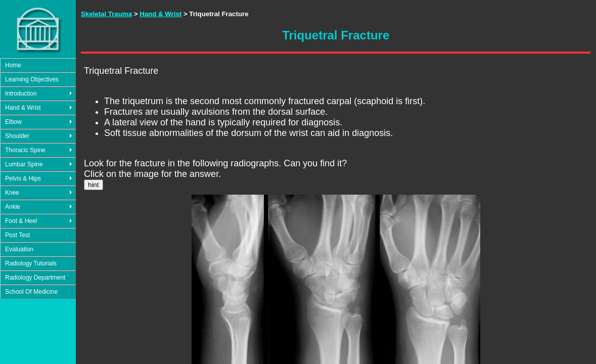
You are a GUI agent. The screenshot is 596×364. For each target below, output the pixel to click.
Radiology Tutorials (31, 263)
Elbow (13, 122)
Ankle (13, 207)
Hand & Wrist (23, 108)
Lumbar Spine (24, 164)
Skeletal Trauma (106, 14)
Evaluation (19, 249)
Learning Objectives (32, 79)
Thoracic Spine (25, 150)
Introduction (21, 94)
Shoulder (17, 136)
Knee (12, 193)
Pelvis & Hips (23, 178)
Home (13, 65)
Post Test (17, 235)
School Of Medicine (31, 292)
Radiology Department (35, 278)
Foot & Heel (21, 221)
